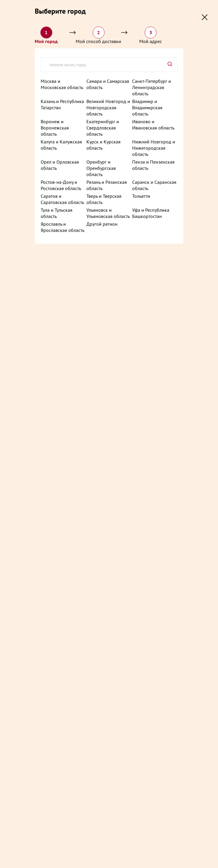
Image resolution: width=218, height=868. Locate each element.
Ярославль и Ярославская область (63, 227)
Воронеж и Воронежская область (55, 127)
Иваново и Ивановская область (153, 124)
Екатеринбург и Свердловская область (103, 127)
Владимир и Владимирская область (147, 107)
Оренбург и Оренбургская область (101, 168)
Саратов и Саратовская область (62, 199)
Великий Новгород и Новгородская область (108, 107)
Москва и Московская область (62, 84)
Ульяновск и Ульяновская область (108, 213)
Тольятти (141, 196)
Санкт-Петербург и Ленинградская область (152, 87)
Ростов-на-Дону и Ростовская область (61, 185)
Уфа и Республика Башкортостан (151, 213)
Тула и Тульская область (57, 213)
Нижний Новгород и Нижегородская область (154, 148)
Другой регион (102, 224)
